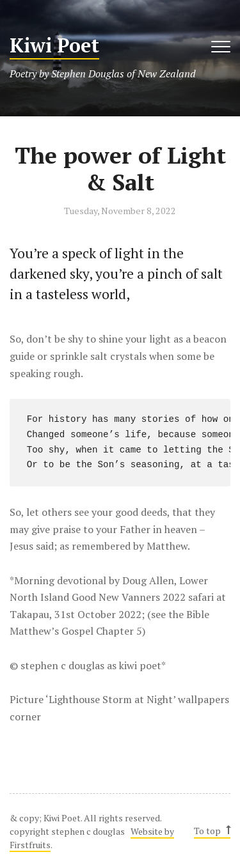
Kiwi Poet (54, 45)
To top (212, 831)
